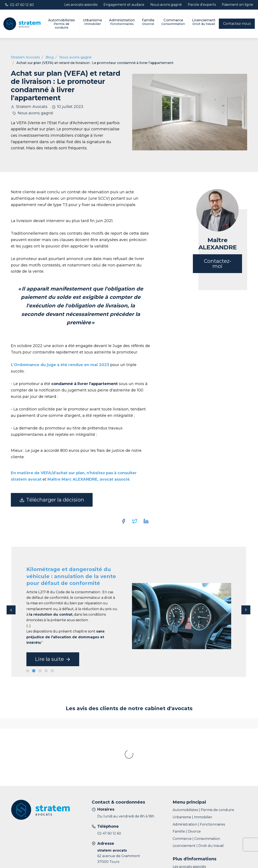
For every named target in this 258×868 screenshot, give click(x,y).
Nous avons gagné (166, 5)
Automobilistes (61, 24)
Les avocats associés (81, 5)
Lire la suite (53, 659)
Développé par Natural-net (224, 855)
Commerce (173, 22)
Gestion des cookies (133, 855)
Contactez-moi (218, 264)
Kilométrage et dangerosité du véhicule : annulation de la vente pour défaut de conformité (71, 576)
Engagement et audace (124, 5)
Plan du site (21, 855)
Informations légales (53, 855)
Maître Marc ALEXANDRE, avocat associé (89, 479)
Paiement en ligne (237, 5)
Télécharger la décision (52, 500)
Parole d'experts (202, 5)
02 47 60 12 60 (22, 5)
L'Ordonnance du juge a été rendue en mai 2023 (60, 365)
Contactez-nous (237, 24)
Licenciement (204, 22)
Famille (148, 22)
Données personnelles (93, 855)
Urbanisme (92, 22)
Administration (122, 22)
